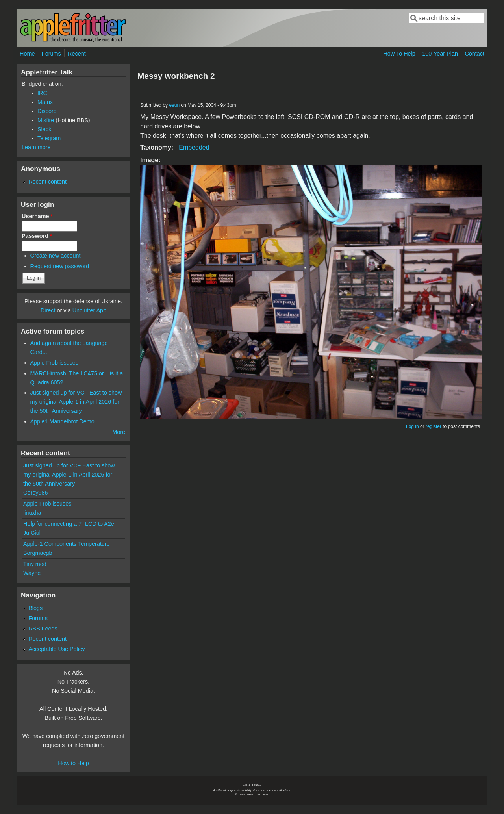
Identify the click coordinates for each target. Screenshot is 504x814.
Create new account (56, 256)
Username (37, 216)
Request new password (60, 266)
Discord (47, 111)
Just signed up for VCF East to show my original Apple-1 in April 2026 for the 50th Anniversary (76, 402)
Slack (44, 129)
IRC (42, 93)
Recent (77, 54)
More (119, 432)
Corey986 (35, 493)
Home (27, 54)
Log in (412, 426)
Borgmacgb (38, 553)
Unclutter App (89, 310)
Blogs (35, 608)
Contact (474, 54)
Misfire (46, 120)
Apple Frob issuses (54, 363)
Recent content (47, 182)
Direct (48, 310)
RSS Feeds (43, 629)
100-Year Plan (440, 54)
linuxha (32, 513)
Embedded (194, 147)
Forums (51, 54)
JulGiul (32, 533)
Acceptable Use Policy (57, 649)
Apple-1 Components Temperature (67, 544)
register (434, 426)
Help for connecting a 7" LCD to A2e (69, 524)
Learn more (36, 147)
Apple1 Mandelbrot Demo (62, 421)
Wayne (32, 573)
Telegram (49, 138)
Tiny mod (35, 564)
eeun (174, 105)
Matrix (45, 102)
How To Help (399, 54)
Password (37, 236)
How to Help (73, 763)
